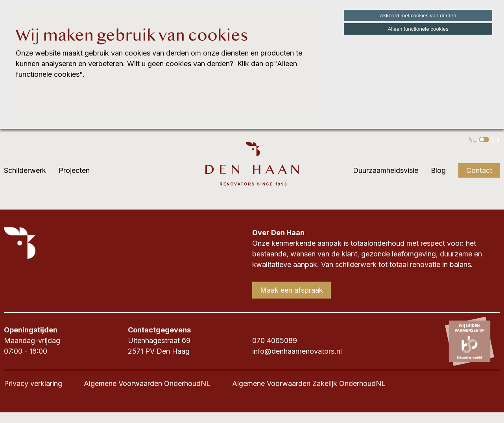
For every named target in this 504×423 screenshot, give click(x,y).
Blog (438, 170)
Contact (479, 170)
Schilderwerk (25, 170)
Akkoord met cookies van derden (418, 16)
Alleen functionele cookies (418, 29)
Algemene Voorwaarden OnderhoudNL (147, 383)
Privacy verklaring (33, 383)
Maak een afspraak (292, 290)
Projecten (74, 170)
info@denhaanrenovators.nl (297, 351)
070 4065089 (275, 340)
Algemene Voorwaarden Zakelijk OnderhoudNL (309, 383)
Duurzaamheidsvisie (386, 170)
